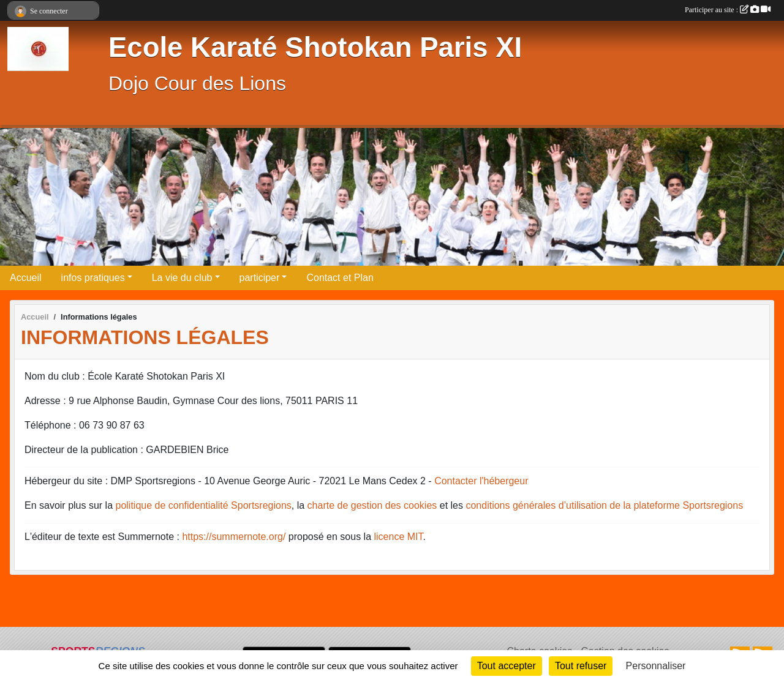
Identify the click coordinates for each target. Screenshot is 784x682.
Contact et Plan (340, 278)
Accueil (26, 278)
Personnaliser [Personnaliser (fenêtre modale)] (656, 666)
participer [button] (260, 278)
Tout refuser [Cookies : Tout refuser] (581, 666)
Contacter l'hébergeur (481, 481)
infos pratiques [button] (93, 278)
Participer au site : (728, 10)
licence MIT (398, 537)
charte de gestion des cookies (372, 505)
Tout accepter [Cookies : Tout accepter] (507, 666)
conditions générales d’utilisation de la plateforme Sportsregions (604, 505)
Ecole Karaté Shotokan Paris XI (315, 47)
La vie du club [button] (182, 278)
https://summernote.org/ (234, 537)
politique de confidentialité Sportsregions (204, 505)
